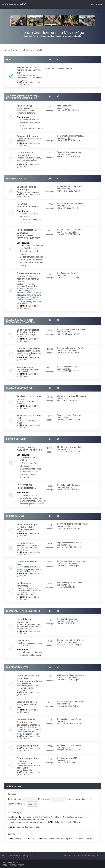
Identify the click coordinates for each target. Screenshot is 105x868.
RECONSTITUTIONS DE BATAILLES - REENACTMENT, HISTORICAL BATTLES (29, 234)
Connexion (12, 794)
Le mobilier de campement (24, 621)
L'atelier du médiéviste (28, 348)
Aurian (90, 839)
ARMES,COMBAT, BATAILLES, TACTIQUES (29, 449)
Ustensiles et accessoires (32, 655)
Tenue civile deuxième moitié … (71, 415)
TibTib (63, 417)
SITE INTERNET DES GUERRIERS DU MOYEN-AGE (29, 70)
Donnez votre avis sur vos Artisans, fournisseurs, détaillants (29, 678)
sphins (63, 108)
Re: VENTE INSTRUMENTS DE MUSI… (73, 524)
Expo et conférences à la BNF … (71, 543)
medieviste (65, 487)
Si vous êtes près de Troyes (70, 583)
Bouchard (65, 138)
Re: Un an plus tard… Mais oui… (71, 745)
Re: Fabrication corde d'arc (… (71, 348)
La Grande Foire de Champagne (26, 188)
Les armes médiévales (30, 469)
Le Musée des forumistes (24, 584)
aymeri (63, 275)
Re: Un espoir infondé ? (68, 273)
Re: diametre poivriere (67, 619)
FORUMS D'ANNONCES (16, 178)
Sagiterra (64, 206)
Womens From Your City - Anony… (72, 396)
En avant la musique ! (28, 524)
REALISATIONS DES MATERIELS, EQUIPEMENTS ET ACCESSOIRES (21, 321)
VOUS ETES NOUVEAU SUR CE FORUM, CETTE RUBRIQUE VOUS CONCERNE (23, 97)
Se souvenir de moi (17, 804)
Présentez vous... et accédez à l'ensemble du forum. (30, 123)
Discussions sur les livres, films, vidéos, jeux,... (27, 705)
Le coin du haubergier (28, 330)
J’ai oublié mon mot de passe (78, 799)
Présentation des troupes (32, 128)
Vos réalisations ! (26, 367)
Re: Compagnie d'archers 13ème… (73, 561)
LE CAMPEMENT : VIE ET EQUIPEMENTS (23, 611)
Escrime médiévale (29, 472)
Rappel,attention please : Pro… (71, 187)
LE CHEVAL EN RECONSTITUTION (26, 487)
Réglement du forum (27, 136)
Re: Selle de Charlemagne (69, 485)
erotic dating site (65, 106)
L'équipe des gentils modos (28, 83)
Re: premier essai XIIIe (67, 367)
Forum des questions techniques (28, 760)
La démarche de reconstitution (25, 154)
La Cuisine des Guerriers (31, 652)
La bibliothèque (25, 543)
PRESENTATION (25, 106)
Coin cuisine (23, 641)
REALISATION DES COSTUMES (19, 388)
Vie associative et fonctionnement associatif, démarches (28, 722)
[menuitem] (23, 4)
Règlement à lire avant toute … (70, 136)
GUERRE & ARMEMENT (16, 439)
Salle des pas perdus (28, 746)
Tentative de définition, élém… (70, 152)
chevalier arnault (68, 232)
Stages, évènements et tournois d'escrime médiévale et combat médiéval (29, 277)
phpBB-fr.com (18, 865)
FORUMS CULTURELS (15, 516)
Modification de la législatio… (70, 447)
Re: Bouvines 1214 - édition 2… (71, 230)
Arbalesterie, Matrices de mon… (71, 675)
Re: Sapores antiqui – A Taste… (71, 640)
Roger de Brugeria (68, 621)
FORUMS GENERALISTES (17, 667)
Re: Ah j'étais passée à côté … (70, 719)
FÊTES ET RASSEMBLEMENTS (27, 205)
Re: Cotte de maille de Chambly (71, 330)
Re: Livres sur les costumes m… (71, 702)
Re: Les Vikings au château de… (71, 203)
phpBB (16, 863)
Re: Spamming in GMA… (68, 758)
